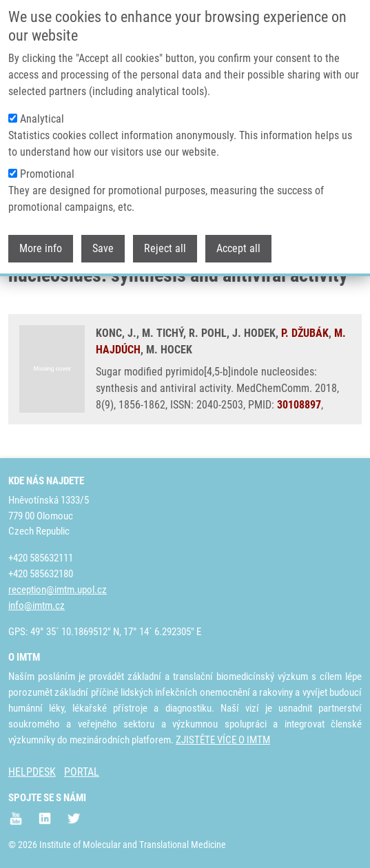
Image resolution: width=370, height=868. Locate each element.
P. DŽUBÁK (305, 333)
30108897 (299, 405)
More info (41, 238)
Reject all (165, 238)
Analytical (42, 108)
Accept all (238, 238)
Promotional (47, 164)
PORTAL (82, 772)
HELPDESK (32, 772)
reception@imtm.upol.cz (58, 590)
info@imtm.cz (37, 606)
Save (103, 238)
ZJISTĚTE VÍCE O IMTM (223, 740)
